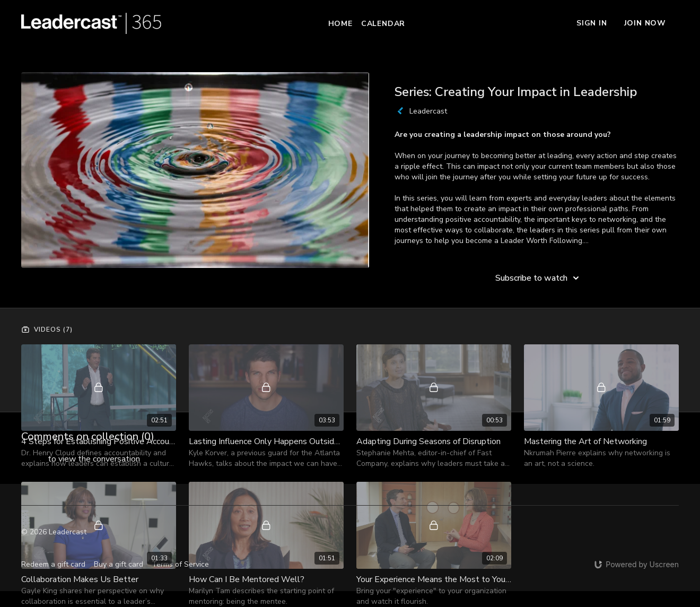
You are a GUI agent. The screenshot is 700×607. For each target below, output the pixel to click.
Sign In (592, 23)
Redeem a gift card (53, 564)
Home (340, 24)
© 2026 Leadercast (54, 532)
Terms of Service (180, 564)
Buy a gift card (119, 564)
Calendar (383, 24)
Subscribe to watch (539, 278)
